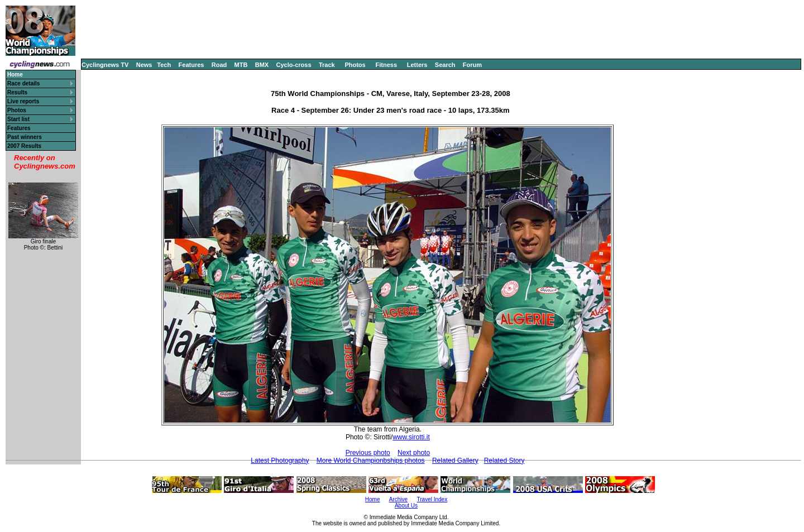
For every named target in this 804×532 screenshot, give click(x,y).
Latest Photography (280, 461)
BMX (262, 65)
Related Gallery (455, 461)
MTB (241, 65)
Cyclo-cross (294, 65)
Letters (417, 65)
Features (192, 65)
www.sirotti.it (411, 437)
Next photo (414, 453)
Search (445, 65)
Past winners (25, 137)
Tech (164, 65)
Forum (472, 65)
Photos (355, 65)
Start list (18, 119)
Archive (398, 499)
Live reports (23, 101)
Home (373, 499)
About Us (406, 505)
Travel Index (432, 499)
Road (219, 65)
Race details (23, 83)
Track (327, 65)
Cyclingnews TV (105, 65)
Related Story (504, 461)
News (144, 65)
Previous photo (368, 453)
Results (17, 92)
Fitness (386, 65)
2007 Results (24, 146)
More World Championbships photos (371, 461)
